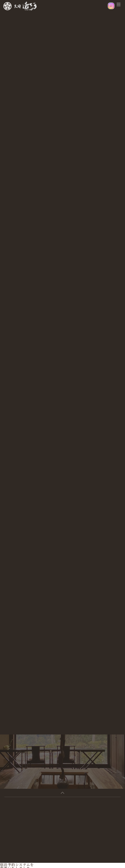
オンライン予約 (9, 856)
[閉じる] (1, 853)
